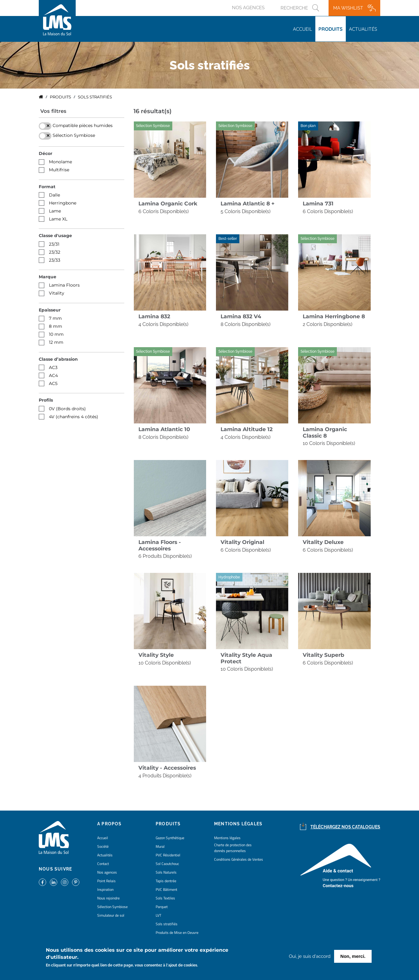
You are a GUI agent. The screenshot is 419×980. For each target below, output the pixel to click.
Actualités (363, 29)
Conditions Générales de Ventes (239, 859)
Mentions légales (227, 838)
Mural (160, 846)
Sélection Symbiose (112, 907)
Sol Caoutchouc (167, 864)
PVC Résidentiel (168, 855)
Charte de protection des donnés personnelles (233, 848)
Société (103, 846)
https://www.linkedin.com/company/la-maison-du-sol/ (54, 882)
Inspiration (105, 889)
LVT (158, 915)
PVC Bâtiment (166, 889)
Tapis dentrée (166, 881)
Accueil (303, 29)
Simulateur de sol (111, 915)
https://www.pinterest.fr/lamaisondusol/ (76, 882)
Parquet (162, 907)
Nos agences (248, 8)
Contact (103, 864)
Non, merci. (353, 956)
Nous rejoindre (108, 898)
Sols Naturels (166, 872)
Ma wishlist (348, 8)
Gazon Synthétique (170, 838)
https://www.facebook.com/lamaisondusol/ (42, 882)
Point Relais (106, 881)
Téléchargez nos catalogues (345, 827)
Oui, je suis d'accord (310, 956)
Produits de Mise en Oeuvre (177, 932)
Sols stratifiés (167, 924)
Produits (331, 29)
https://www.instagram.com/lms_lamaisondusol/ (65, 882)
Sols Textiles (165, 898)
